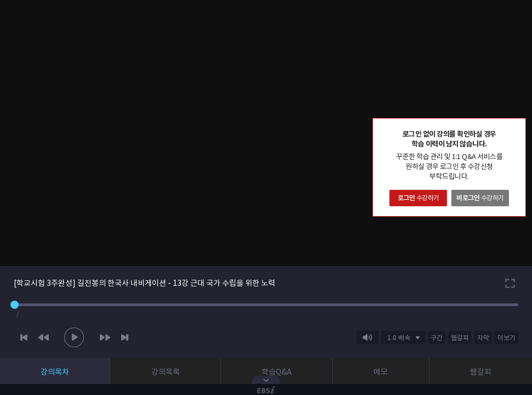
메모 (381, 372)
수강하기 (418, 198)
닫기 (517, 127)
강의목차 (55, 372)
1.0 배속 (399, 338)
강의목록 (166, 372)
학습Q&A (277, 372)
